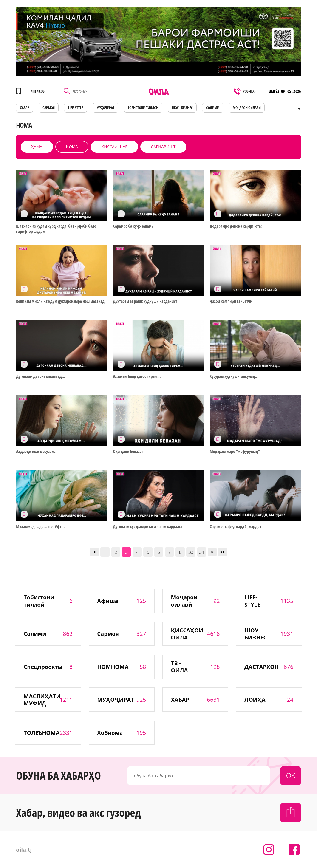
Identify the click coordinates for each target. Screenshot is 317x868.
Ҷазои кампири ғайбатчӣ (231, 301)
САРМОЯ (49, 108)
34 (202, 552)
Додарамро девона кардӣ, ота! (236, 226)
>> (223, 552)
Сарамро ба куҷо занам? (133, 226)
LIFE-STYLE (76, 108)
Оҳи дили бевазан (128, 451)
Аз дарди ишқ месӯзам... (37, 451)
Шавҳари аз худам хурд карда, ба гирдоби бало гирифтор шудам (56, 229)
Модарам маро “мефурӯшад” (235, 451)
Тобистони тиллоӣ (143, 108)
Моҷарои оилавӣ (247, 108)
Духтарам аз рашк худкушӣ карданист (145, 301)
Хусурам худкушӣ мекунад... (234, 376)
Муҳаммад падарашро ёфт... (40, 527)
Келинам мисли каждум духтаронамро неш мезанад (60, 301)
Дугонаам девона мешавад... (41, 376)
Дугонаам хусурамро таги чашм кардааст (148, 527)
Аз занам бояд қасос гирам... (137, 376)
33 (191, 552)
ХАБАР (25, 108)
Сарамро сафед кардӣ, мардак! (236, 527)
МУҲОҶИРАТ (106, 108)
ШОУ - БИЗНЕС (182, 108)
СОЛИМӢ (213, 108)
